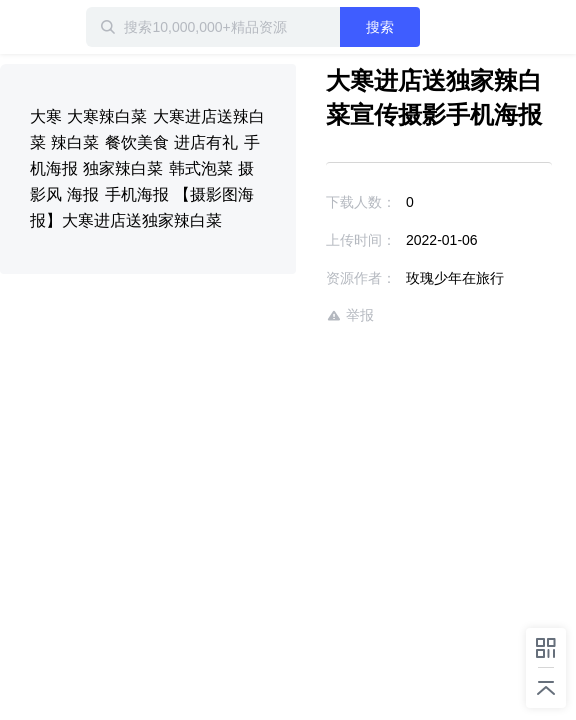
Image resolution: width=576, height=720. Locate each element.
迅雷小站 (105, 27)
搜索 (415, 27)
